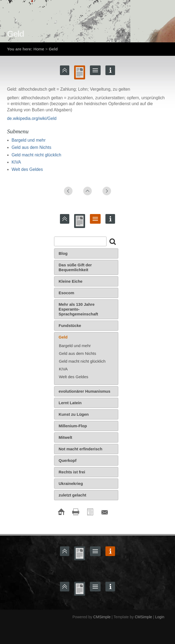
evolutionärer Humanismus (84, 391)
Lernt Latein (70, 403)
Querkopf (68, 460)
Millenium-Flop (73, 426)
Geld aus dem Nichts (31, 147)
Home (39, 49)
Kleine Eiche (71, 281)
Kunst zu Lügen (74, 414)
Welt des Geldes (27, 169)
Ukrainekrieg (71, 483)
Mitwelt (65, 437)
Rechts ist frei (72, 472)
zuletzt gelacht (72, 495)
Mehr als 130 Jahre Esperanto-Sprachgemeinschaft (78, 309)
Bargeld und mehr (28, 140)
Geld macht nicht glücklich (36, 155)
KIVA (16, 162)
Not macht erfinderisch (80, 449)
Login (160, 617)
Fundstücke (70, 325)
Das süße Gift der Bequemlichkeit (75, 267)
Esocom (66, 293)
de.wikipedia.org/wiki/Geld (32, 118)
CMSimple (102, 617)
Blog (63, 253)
